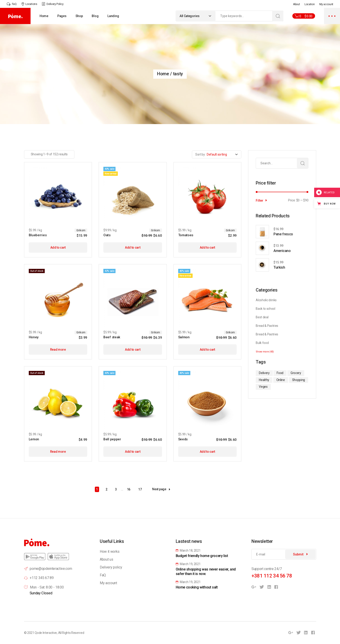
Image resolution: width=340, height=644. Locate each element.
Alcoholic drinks (266, 300)
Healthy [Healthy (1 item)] (264, 380)
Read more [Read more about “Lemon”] (58, 452)
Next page (161, 489)
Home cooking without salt (197, 587)
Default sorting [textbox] (217, 154)
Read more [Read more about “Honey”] (58, 350)
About (296, 4)
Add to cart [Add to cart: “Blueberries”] (58, 247)
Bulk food (262, 343)
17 (140, 489)
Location (310, 4)
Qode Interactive (46, 633)
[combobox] (196, 16)
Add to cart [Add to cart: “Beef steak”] (133, 350)
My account (326, 4)
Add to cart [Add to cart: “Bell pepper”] (133, 452)
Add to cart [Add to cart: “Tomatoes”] (207, 247)
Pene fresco (283, 234)
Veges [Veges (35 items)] (263, 387)
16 (129, 489)
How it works (110, 552)
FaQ (103, 575)
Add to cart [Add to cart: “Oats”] (133, 247)
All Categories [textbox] (190, 16)
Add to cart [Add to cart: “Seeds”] (207, 452)
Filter (260, 201)
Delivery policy (111, 567)
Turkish (279, 267)
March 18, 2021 (188, 550)
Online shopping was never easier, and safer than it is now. (206, 572)
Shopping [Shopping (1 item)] (299, 380)
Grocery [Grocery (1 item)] (296, 373)
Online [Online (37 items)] (281, 380)
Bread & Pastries (267, 326)
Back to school (266, 309)
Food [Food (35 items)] (280, 373)
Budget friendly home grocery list (202, 556)
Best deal (262, 317)
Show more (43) (265, 352)
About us (106, 559)
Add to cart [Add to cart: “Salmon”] (207, 350)
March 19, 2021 (188, 564)
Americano (282, 251)
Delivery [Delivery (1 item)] (264, 373)
